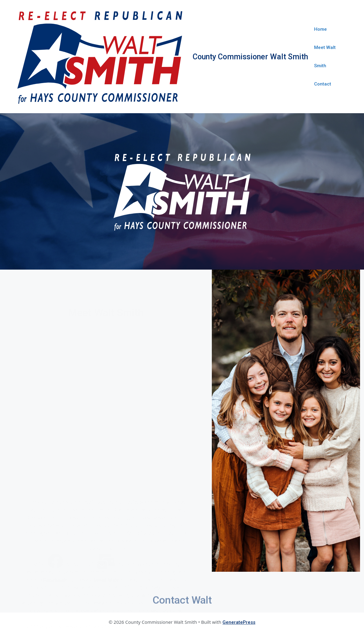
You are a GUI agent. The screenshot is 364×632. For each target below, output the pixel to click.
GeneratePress (239, 622)
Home (320, 29)
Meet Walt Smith (325, 57)
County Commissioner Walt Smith (250, 57)
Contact (323, 84)
